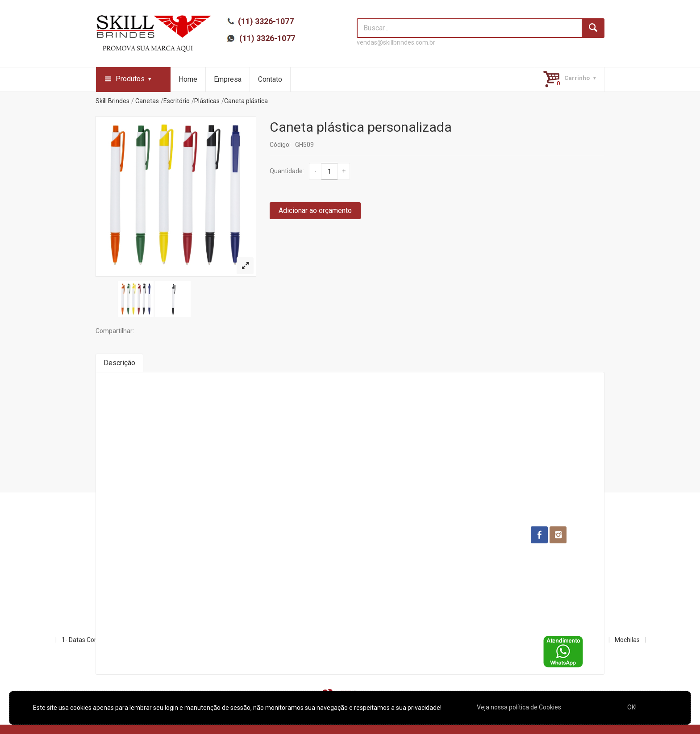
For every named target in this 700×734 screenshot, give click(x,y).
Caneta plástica (246, 101)
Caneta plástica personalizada (361, 127)
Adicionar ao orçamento (315, 211)
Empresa (228, 79)
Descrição (119, 363)
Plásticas (207, 101)
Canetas (147, 101)
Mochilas (627, 640)
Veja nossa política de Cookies (519, 707)
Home (188, 79)
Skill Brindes (112, 101)
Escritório (177, 101)
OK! (632, 707)
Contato (270, 79)
